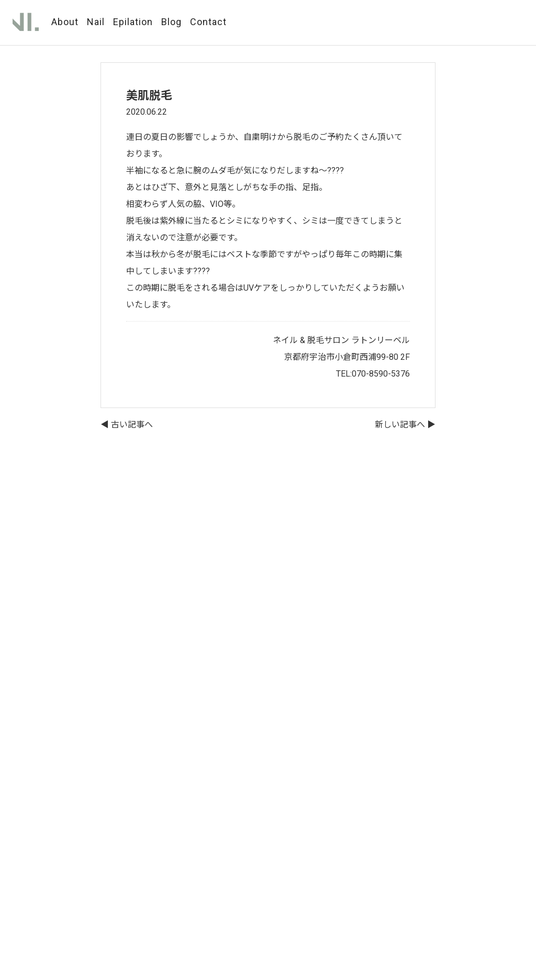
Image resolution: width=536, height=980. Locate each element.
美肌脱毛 (149, 96)
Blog (171, 22)
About (65, 22)
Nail (96, 22)
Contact (208, 22)
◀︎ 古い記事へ (127, 425)
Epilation (133, 22)
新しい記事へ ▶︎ (405, 425)
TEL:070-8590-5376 (373, 374)
